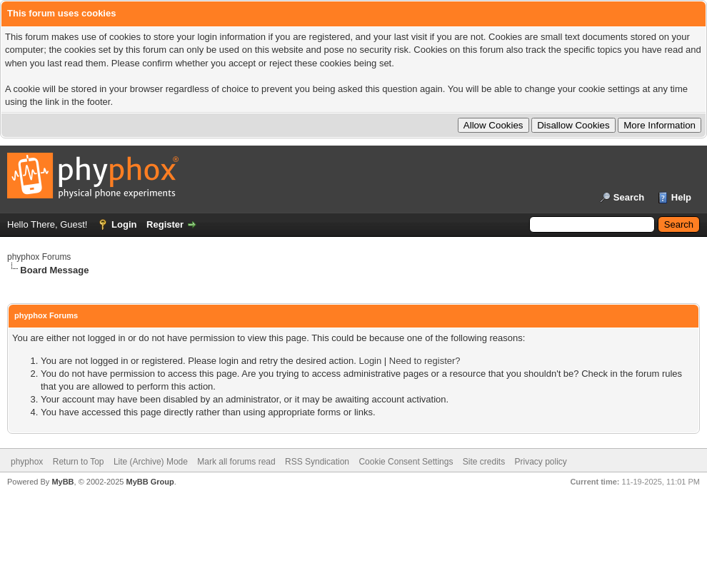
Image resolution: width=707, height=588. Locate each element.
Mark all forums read (236, 462)
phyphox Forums (39, 257)
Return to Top (79, 462)
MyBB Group (150, 482)
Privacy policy (541, 462)
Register (165, 224)
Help (681, 197)
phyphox (27, 462)
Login (124, 224)
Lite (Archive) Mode (151, 462)
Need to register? (425, 361)
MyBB (62, 482)
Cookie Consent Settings (406, 462)
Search (629, 197)
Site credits (484, 462)
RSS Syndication (317, 462)
